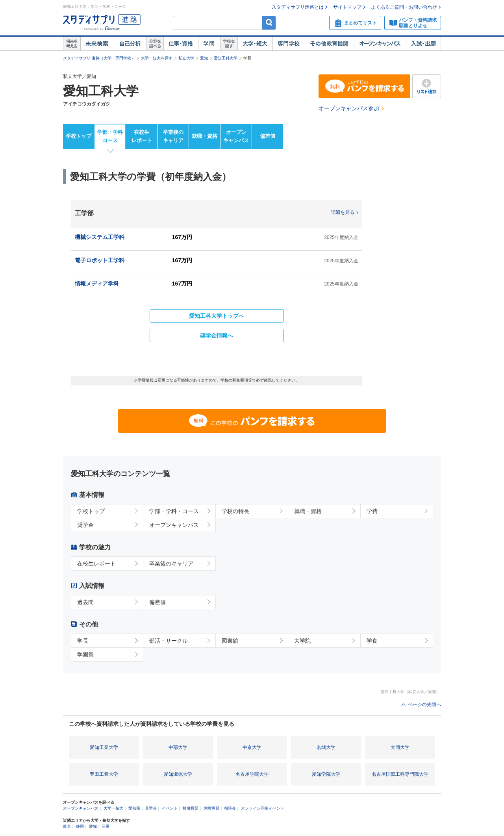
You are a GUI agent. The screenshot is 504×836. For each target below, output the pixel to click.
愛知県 (134, 808)
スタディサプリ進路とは (298, 7)
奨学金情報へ (217, 336)
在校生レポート (142, 136)
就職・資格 (205, 136)
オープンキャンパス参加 (349, 108)
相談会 (230, 808)
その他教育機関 (329, 44)
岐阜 (67, 826)
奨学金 (85, 525)
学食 (372, 641)
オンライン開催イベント (263, 808)
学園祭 (85, 654)
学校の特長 (235, 511)
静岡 (80, 826)
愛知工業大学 (104, 747)
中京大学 (252, 747)
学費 (372, 511)
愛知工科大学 (226, 58)
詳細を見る (343, 212)
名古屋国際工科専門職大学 (400, 774)
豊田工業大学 (104, 774)
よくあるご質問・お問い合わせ (404, 7)
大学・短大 (255, 44)
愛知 (204, 58)
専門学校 (289, 44)
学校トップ (79, 136)
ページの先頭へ (424, 704)
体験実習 (211, 808)
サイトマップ (347, 7)
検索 (269, 23)
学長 (83, 641)
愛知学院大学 (326, 774)
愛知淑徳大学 (178, 774)
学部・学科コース (110, 136)
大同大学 (400, 747)
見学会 (151, 808)
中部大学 (178, 747)
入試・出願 (423, 44)
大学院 (302, 641)
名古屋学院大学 (252, 774)
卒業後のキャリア (173, 136)
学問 (209, 44)
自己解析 (130, 44)
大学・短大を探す (157, 58)
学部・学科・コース (174, 511)
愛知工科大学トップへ (217, 316)
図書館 (230, 641)
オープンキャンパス (380, 44)
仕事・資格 (181, 44)
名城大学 (326, 747)
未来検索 (97, 44)
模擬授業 (191, 808)
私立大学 (186, 58)
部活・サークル (169, 641)
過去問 (85, 602)
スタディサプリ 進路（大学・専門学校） (99, 58)
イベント (170, 808)
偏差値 (268, 136)
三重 (106, 826)
